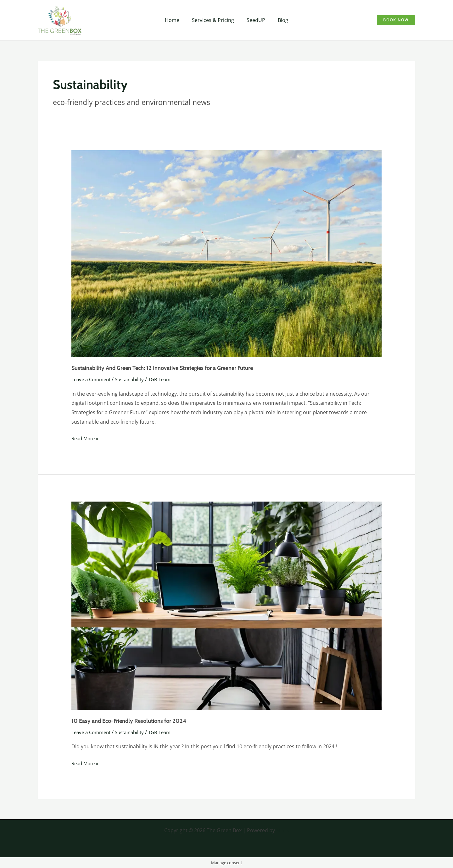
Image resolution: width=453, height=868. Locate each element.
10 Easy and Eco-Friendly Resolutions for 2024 (129, 721)
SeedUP (255, 20)
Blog (279, 20)
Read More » (86, 438)
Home (176, 20)
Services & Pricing (214, 20)
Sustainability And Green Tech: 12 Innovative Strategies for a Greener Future (162, 368)
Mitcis (282, 830)
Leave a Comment (93, 379)
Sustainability (134, 379)
